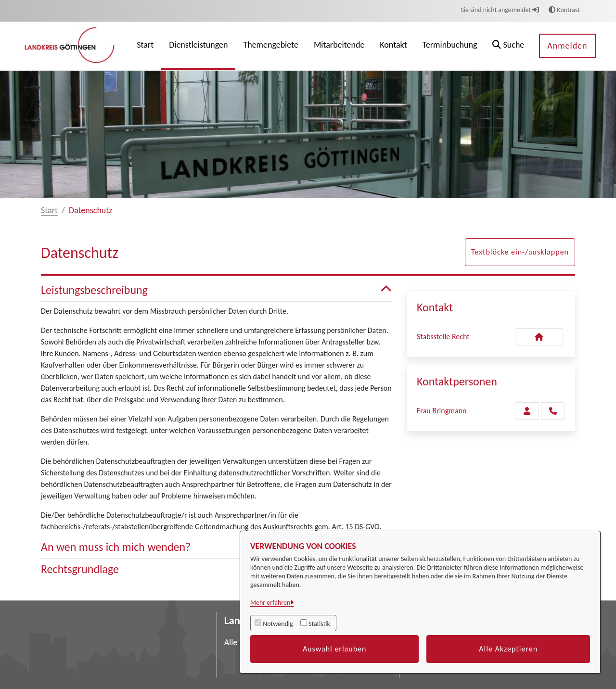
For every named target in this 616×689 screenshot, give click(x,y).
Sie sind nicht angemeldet (500, 10)
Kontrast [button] (564, 10)
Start (49, 210)
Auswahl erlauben (335, 649)
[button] (508, 46)
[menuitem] (145, 46)
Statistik (319, 624)
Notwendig (278, 624)
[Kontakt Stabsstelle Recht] (539, 337)
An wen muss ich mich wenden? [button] (217, 547)
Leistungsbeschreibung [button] (217, 290)
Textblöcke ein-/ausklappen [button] (520, 252)
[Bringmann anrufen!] (553, 411)
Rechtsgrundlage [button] (217, 569)
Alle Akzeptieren (508, 649)
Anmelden (567, 46)
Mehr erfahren (270, 603)
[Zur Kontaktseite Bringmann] (527, 411)
